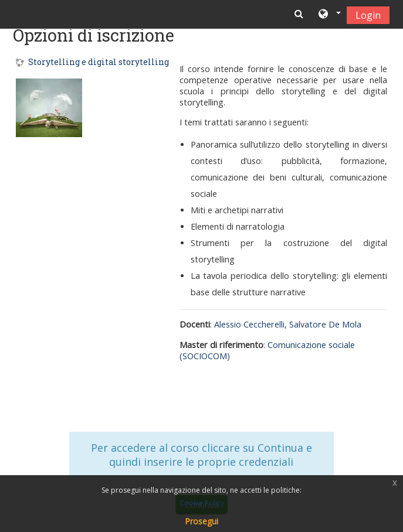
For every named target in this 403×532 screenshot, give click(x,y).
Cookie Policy (202, 503)
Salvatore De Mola (325, 324)
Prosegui (201, 521)
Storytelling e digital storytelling (99, 62)
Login (368, 15)
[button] (329, 15)
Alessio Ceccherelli (249, 324)
